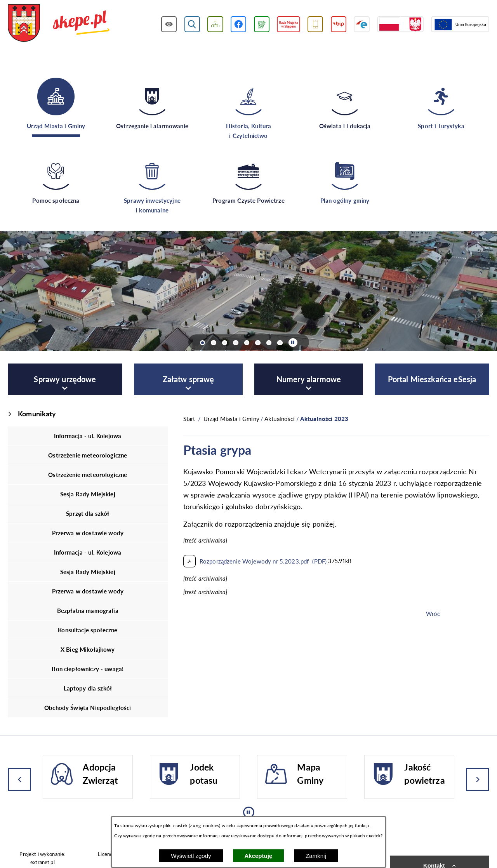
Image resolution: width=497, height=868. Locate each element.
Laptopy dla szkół (88, 688)
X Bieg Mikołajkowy (88, 649)
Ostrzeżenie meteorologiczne (88, 455)
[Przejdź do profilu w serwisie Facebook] (239, 24)
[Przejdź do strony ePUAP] (362, 24)
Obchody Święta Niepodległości (88, 708)
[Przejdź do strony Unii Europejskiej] (460, 24)
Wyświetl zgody (191, 856)
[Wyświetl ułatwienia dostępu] (169, 24)
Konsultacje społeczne (88, 630)
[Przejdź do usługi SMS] (315, 24)
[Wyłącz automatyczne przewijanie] (293, 343)
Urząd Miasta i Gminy (231, 419)
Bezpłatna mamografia (88, 611)
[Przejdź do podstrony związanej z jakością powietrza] (262, 24)
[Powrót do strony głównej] (189, 419)
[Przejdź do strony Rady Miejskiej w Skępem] (288, 24)
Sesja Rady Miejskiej (88, 494)
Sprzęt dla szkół (88, 513)
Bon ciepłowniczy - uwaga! (88, 669)
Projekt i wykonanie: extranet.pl (42, 858)
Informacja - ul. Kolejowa (88, 436)
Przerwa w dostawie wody (88, 533)
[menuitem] (65, 379)
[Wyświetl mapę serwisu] (215, 24)
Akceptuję (259, 856)
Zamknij (316, 856)
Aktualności (280, 419)
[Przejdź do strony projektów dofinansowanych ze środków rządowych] (400, 24)
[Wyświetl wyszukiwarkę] (192, 24)
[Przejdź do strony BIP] (339, 24)
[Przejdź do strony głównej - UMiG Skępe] (59, 24)
